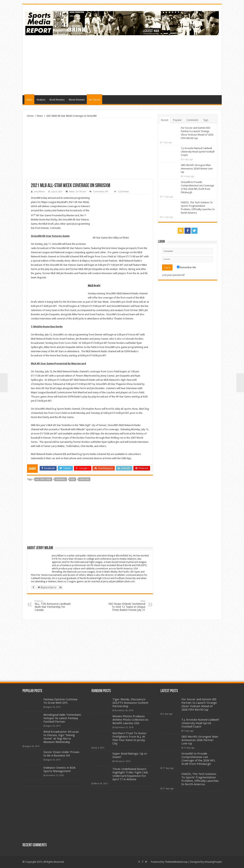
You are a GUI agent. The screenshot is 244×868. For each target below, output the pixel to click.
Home (30, 116)
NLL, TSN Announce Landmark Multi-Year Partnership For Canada (54, 606)
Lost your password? (173, 275)
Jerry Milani (39, 192)
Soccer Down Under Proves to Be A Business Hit (61, 754)
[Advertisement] (149, 65)
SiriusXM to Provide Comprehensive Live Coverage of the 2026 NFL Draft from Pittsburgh (198, 759)
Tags (206, 120)
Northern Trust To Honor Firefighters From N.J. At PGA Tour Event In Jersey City (130, 738)
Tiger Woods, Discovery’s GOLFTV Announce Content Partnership (130, 703)
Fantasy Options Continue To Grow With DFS (60, 701)
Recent (165, 120)
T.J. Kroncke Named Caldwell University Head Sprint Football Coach (198, 152)
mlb (73, 479)
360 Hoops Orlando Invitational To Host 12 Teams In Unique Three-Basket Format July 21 (126, 606)
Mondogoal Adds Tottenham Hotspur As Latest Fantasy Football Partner (62, 718)
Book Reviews (57, 100)
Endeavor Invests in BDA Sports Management (59, 769)
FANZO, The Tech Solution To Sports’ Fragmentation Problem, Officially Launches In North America (200, 779)
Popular (177, 120)
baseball (61, 479)
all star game (44, 479)
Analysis (41, 100)
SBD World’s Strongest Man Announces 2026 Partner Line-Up (197, 169)
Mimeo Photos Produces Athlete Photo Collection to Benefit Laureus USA (130, 720)
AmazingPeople (213, 862)
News (29, 100)
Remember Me (186, 267)
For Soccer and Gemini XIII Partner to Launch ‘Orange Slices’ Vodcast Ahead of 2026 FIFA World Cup (199, 704)
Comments (192, 120)
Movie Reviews (77, 100)
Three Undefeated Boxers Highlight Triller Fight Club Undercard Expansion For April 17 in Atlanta (130, 774)
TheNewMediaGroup (176, 862)
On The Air (94, 100)
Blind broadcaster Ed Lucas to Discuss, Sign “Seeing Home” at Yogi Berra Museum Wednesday (61, 737)
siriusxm (84, 479)
